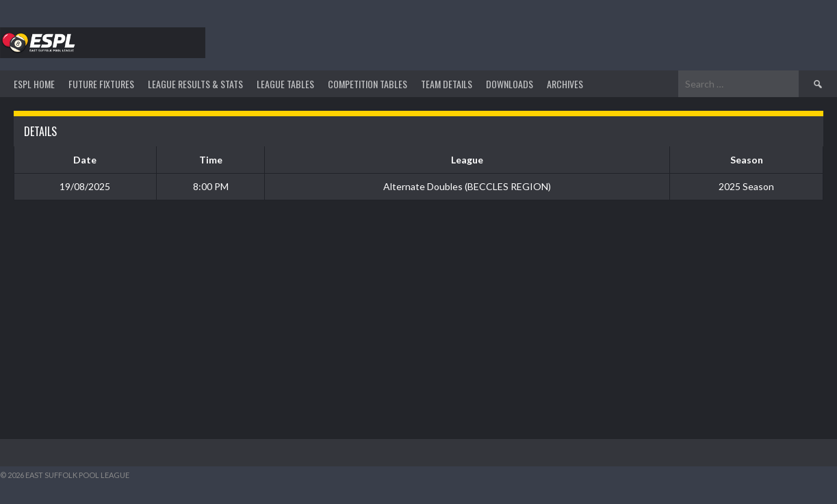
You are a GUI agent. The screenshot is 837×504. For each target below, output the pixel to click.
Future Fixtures (101, 84)
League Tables (285, 84)
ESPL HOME (34, 84)
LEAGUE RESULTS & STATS (195, 84)
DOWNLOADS (510, 84)
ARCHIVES (565, 84)
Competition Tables (368, 84)
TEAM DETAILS (447, 84)
